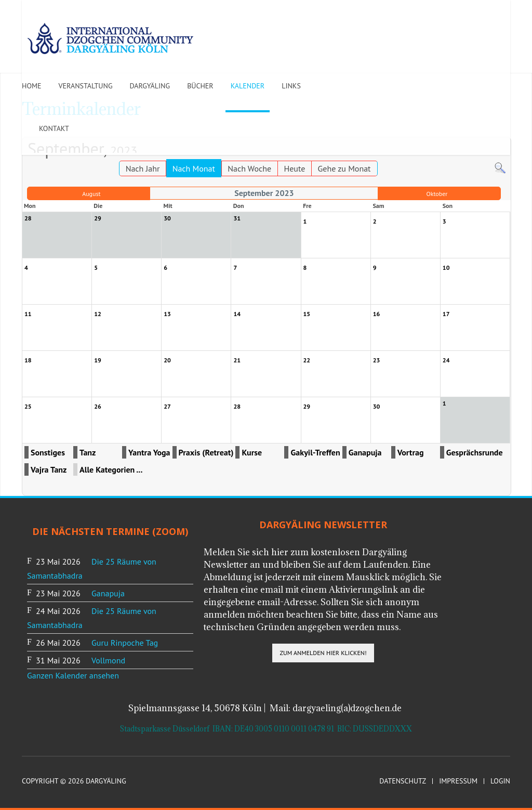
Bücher (200, 86)
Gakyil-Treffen (315, 452)
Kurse (252, 452)
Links (291, 86)
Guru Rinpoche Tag (125, 643)
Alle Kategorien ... (111, 469)
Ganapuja (365, 452)
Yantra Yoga (149, 452)
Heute (294, 168)
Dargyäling (150, 86)
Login (500, 781)
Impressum (458, 781)
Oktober (437, 194)
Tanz (88, 452)
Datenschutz (403, 781)
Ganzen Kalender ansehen (73, 675)
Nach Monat (194, 168)
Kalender (248, 86)
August (91, 194)
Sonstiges (48, 452)
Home (32, 86)
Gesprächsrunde (475, 452)
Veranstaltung (86, 86)
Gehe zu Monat (344, 168)
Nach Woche (249, 168)
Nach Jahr (143, 168)
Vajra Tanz (49, 469)
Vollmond (108, 660)
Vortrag (411, 452)
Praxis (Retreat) (206, 452)
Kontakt (54, 128)
